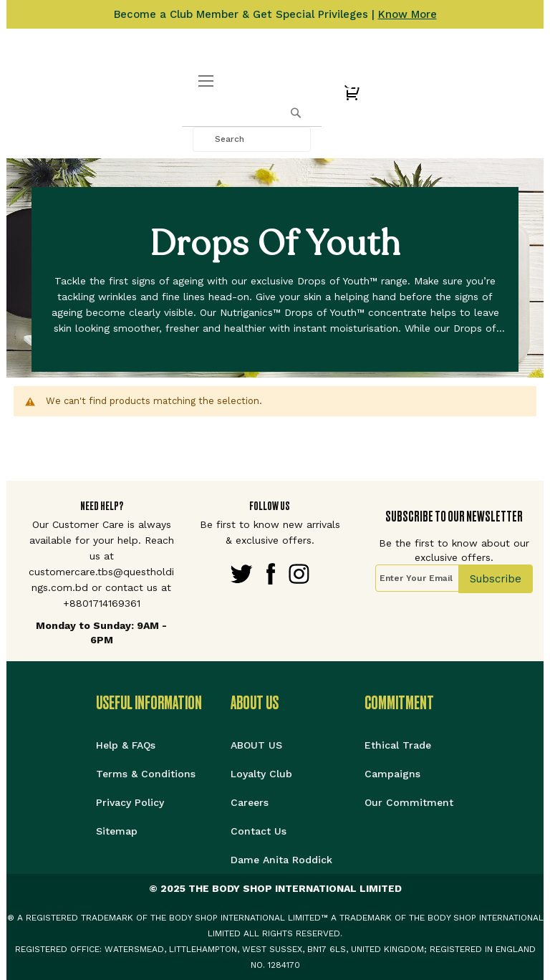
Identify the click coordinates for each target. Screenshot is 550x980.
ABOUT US (256, 745)
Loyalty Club (261, 774)
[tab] (163, 703)
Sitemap (117, 831)
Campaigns (392, 774)
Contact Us (259, 831)
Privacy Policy (130, 802)
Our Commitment (409, 802)
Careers (250, 802)
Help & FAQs (126, 745)
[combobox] (252, 139)
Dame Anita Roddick (281, 860)
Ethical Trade (398, 745)
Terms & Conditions (146, 774)
